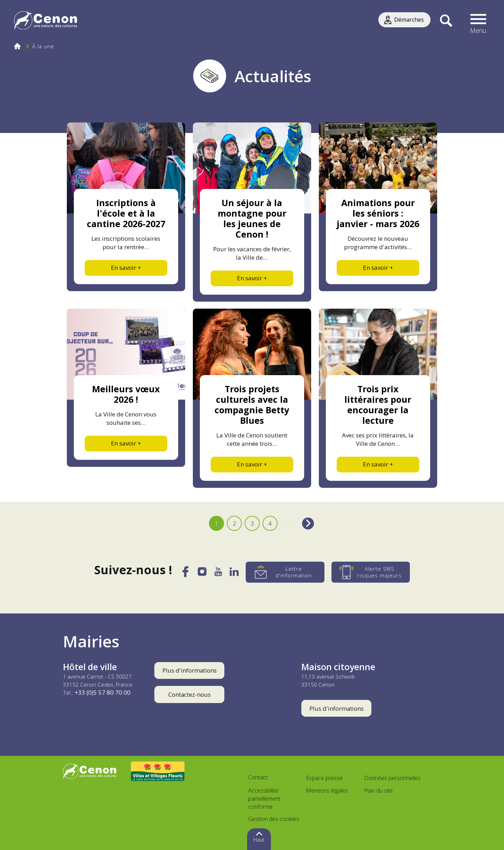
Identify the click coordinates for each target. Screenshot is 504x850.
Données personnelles (392, 778)
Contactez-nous (190, 694)
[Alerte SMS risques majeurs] (372, 572)
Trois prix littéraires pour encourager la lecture (378, 405)
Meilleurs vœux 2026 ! (126, 394)
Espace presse (324, 778)
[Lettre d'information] (286, 572)
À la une (43, 46)
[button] (478, 21)
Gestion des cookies (274, 819)
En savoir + (126, 268)
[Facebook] (185, 575)
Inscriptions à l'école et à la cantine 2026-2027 (126, 213)
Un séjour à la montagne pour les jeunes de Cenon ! (252, 218)
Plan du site (378, 791)
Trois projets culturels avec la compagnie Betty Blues (252, 405)
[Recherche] (446, 21)
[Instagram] (202, 573)
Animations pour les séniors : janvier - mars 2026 (378, 213)
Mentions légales (327, 791)
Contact (258, 777)
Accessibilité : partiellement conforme (264, 799)
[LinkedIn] (235, 574)
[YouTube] (218, 574)
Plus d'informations (190, 670)
